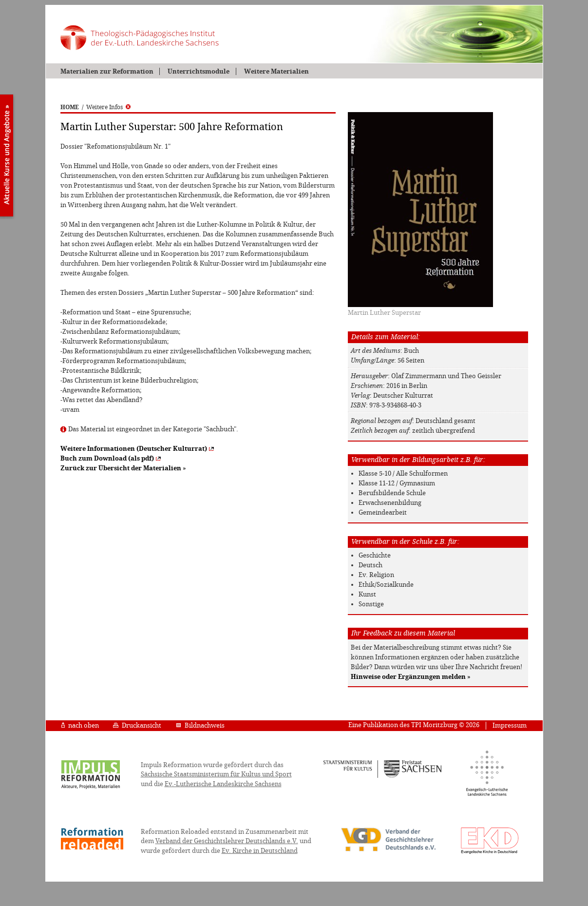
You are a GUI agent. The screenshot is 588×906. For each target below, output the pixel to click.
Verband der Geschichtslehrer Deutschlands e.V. (227, 841)
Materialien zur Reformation (107, 71)
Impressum (510, 725)
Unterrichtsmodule (199, 71)
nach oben (80, 725)
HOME (70, 107)
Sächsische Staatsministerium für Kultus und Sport (216, 774)
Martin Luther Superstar (384, 313)
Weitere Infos (108, 107)
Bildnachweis (200, 725)
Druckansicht (137, 725)
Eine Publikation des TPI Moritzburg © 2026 (414, 725)
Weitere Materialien (276, 71)
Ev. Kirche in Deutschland (260, 851)
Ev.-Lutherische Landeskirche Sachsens (223, 784)
